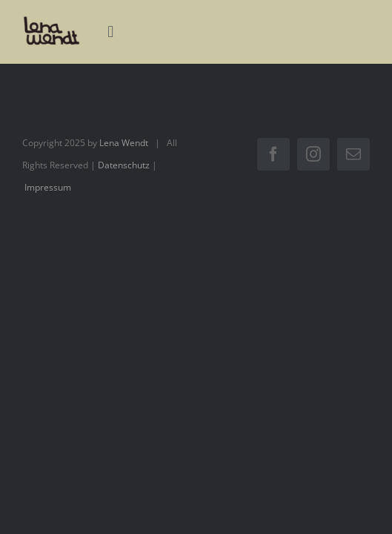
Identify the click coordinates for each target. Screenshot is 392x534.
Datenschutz (124, 165)
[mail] (353, 154)
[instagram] (313, 154)
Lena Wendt (124, 143)
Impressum (48, 187)
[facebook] (273, 154)
